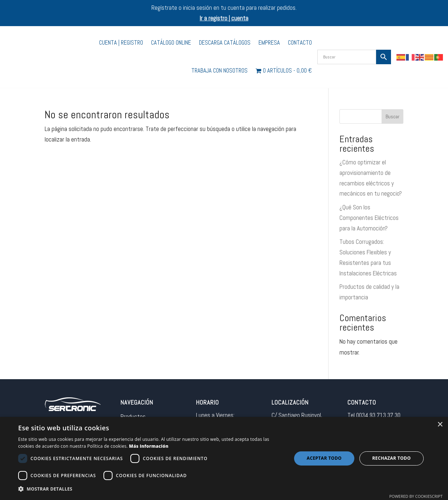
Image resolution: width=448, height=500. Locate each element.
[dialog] (224, 458)
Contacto (300, 43)
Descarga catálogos (225, 43)
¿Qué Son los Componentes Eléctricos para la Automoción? (369, 218)
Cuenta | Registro (121, 43)
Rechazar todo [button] (391, 458)
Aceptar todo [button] (324, 458)
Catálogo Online (171, 43)
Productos (133, 417)
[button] (151, 489)
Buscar (392, 116)
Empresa (269, 43)
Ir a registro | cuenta (224, 18)
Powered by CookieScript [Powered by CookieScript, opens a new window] (416, 496)
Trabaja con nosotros (219, 71)
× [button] (440, 425)
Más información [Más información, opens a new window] (149, 446)
